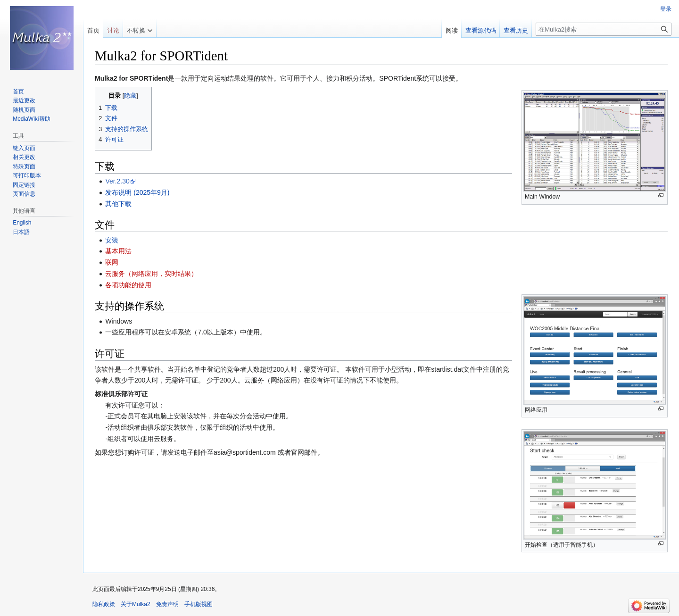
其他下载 (118, 204)
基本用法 (118, 251)
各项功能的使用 (128, 285)
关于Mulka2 (136, 604)
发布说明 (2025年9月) (137, 192)
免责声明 (167, 604)
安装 (112, 240)
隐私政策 (104, 604)
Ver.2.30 (117, 181)
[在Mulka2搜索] (604, 29)
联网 (112, 262)
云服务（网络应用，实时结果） (151, 274)
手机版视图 (199, 604)
